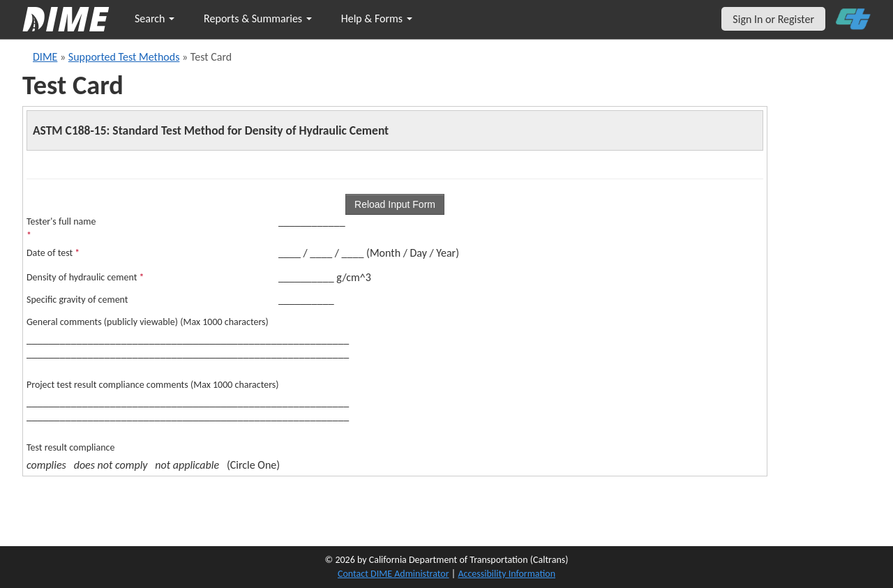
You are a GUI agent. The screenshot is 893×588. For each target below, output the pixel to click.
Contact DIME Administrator (393, 574)
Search (155, 18)
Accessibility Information (506, 574)
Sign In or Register (773, 19)
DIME (45, 57)
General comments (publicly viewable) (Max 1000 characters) (148, 322)
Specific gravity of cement (77, 300)
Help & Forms (377, 18)
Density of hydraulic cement (85, 277)
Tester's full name (61, 228)
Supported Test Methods (124, 57)
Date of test (53, 253)
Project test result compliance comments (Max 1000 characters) (153, 385)
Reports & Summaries (258, 18)
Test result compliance (70, 447)
